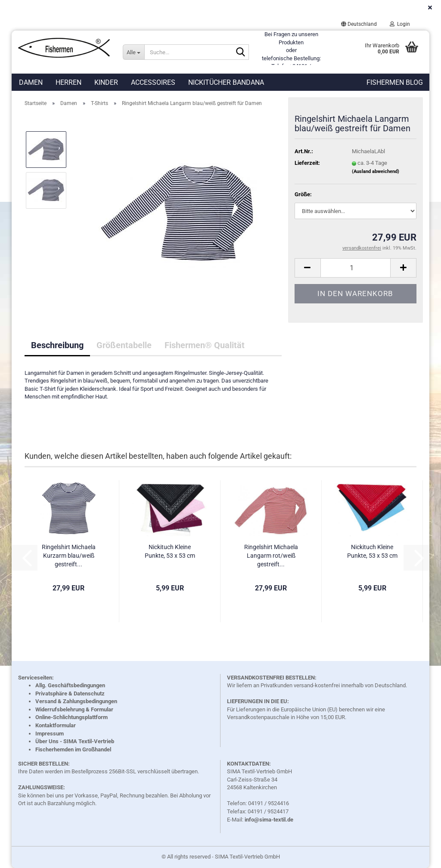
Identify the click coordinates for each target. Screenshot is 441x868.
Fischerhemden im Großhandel (73, 749)
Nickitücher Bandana (226, 82)
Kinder (106, 82)
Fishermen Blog (395, 82)
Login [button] (400, 24)
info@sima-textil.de (269, 820)
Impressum (50, 734)
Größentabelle (124, 345)
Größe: (303, 194)
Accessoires (153, 82)
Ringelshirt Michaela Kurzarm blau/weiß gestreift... (69, 556)
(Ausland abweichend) (376, 171)
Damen (31, 82)
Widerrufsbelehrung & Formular (74, 709)
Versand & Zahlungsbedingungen (76, 701)
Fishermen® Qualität (205, 345)
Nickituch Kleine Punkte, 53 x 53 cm (170, 551)
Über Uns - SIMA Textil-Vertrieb (75, 741)
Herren (68, 82)
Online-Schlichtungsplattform (71, 717)
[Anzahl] (356, 268)
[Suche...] (134, 52)
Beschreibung (57, 345)
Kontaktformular (56, 725)
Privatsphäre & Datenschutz (70, 693)
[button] (359, 24)
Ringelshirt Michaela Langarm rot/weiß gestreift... (271, 556)
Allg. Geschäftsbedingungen (70, 685)
